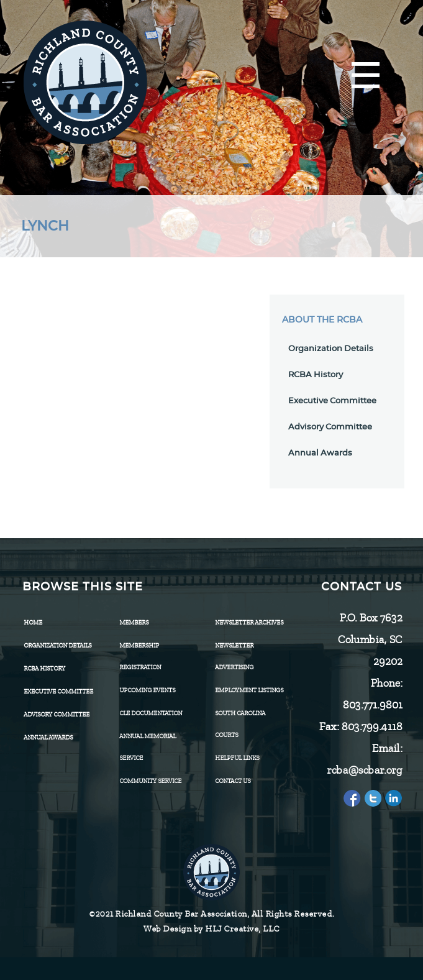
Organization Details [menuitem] (57, 645)
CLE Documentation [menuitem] (151, 713)
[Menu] (366, 76)
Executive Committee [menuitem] (58, 691)
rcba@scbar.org (364, 770)
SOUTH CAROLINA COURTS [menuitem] (240, 724)
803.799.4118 (371, 726)
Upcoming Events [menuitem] (147, 690)
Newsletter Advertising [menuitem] (234, 656)
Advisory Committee (330, 427)
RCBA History (316, 375)
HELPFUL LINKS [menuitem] (237, 758)
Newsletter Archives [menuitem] (249, 622)
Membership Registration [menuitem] (140, 656)
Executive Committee (332, 401)
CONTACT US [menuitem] (233, 781)
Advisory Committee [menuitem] (57, 714)
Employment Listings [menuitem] (249, 690)
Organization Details (331, 349)
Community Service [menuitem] (150, 781)
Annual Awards (320, 453)
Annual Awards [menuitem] (48, 737)
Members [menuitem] (134, 622)
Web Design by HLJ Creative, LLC (212, 929)
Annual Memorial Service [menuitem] (148, 747)
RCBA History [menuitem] (44, 668)
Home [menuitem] (33, 622)
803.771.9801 (372, 705)
